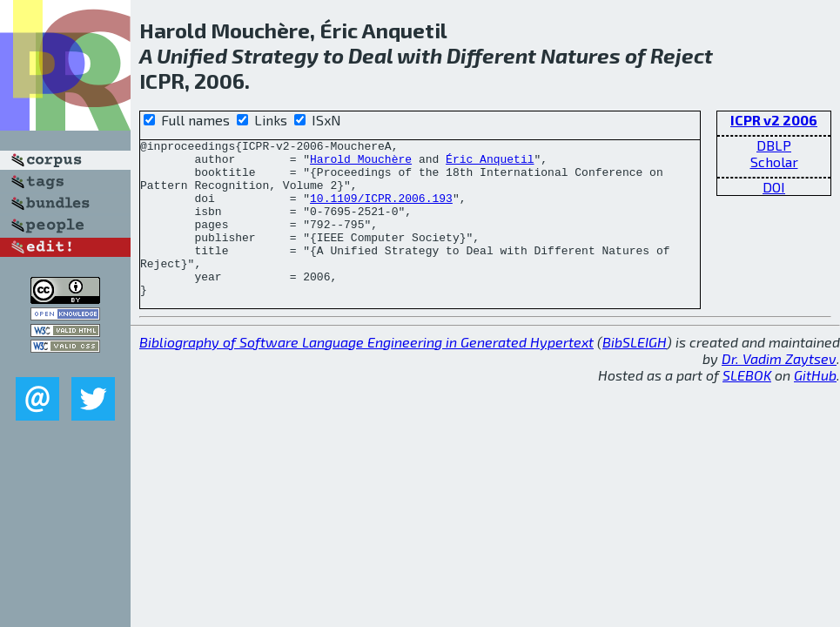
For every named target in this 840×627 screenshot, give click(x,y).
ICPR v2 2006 (774, 120)
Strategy (275, 55)
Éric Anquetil (490, 164)
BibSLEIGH (635, 373)
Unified (192, 55)
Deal (370, 55)
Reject (682, 55)
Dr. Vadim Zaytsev (779, 390)
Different (491, 55)
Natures (581, 55)
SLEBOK (747, 406)
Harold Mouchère (361, 164)
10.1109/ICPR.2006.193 (381, 211)
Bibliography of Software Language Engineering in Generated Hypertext (366, 373)
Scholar (774, 162)
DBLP (774, 145)
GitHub (815, 406)
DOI (774, 187)
